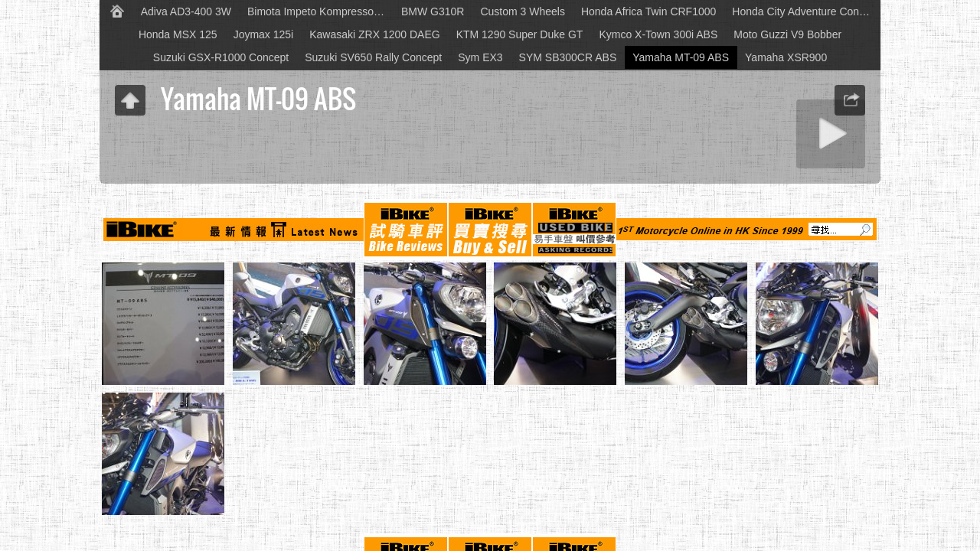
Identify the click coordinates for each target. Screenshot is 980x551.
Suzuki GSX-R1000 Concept (221, 57)
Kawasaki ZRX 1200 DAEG (374, 34)
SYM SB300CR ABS (568, 57)
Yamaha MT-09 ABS (681, 57)
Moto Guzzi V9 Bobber (787, 34)
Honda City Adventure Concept (805, 11)
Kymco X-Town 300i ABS (658, 34)
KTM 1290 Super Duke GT (520, 34)
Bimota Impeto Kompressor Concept (320, 11)
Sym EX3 (480, 57)
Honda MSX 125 (178, 34)
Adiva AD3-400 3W (186, 11)
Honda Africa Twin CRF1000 (648, 11)
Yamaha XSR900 (786, 57)
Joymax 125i (264, 34)
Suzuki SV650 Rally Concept (373, 57)
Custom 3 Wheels (522, 11)
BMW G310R (433, 11)
